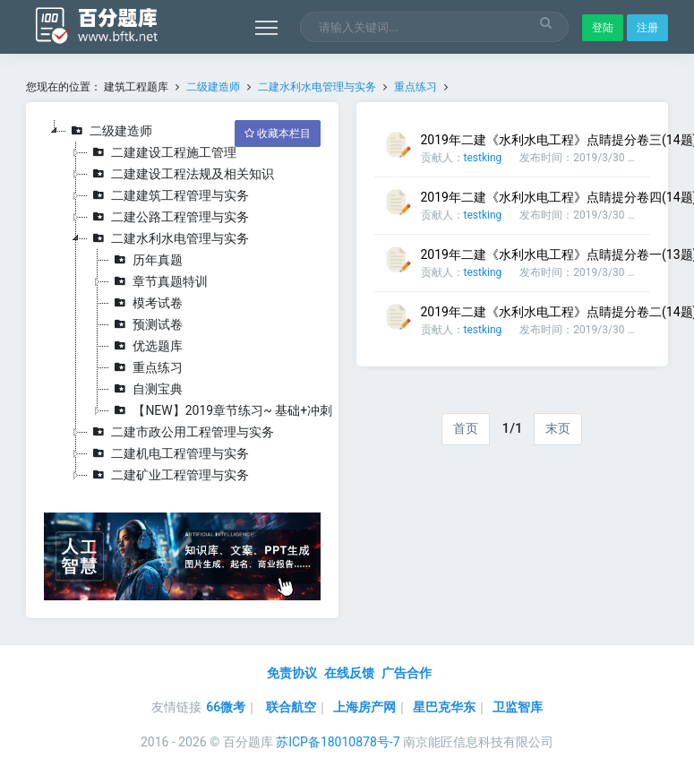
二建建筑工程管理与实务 (168, 195)
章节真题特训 (159, 281)
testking (483, 158)
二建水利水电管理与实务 (317, 87)
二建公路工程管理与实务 (168, 217)
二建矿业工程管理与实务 (168, 475)
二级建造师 (213, 87)
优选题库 (146, 346)
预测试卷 (146, 324)
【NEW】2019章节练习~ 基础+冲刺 (221, 410)
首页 (466, 428)
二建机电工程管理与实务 (168, 453)
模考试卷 (146, 303)
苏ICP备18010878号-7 (338, 742)
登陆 (603, 28)
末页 (558, 428)
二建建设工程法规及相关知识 (181, 174)
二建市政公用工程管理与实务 (181, 432)
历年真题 (146, 260)
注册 (647, 28)
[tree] (182, 303)
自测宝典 (146, 389)
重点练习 (416, 87)
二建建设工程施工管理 (162, 152)
